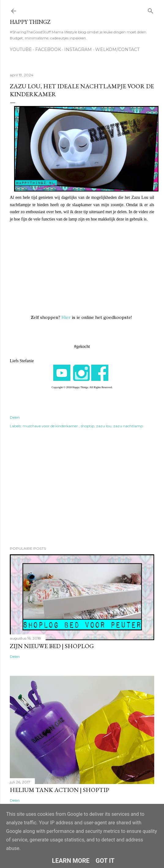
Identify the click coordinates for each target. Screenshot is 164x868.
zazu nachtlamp (128, 426)
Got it (105, 861)
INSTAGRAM (78, 49)
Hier (66, 317)
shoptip (88, 426)
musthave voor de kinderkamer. (51, 426)
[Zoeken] (151, 10)
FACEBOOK (48, 49)
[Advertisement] (82, 488)
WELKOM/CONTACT (117, 49)
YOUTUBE (21, 49)
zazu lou (104, 426)
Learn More (71, 861)
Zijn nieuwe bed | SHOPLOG (52, 646)
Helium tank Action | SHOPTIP (60, 790)
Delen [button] (15, 417)
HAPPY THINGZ (30, 22)
